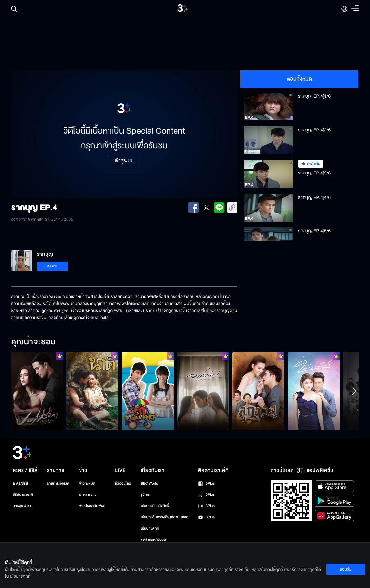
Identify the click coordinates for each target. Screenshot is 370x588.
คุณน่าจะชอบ (34, 342)
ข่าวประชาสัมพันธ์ (92, 506)
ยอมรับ (346, 569)
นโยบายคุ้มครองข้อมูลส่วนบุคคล (164, 517)
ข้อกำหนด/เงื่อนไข (154, 540)
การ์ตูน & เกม (23, 506)
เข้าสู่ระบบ (124, 161)
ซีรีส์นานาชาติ (23, 495)
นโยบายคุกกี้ (150, 528)
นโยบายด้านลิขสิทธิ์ (155, 506)
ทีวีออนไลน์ (123, 483)
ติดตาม (52, 266)
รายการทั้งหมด (58, 483)
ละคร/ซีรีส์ (20, 483)
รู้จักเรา (146, 495)
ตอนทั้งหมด (300, 79)
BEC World (149, 483)
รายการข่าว (88, 495)
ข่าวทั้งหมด (87, 483)
